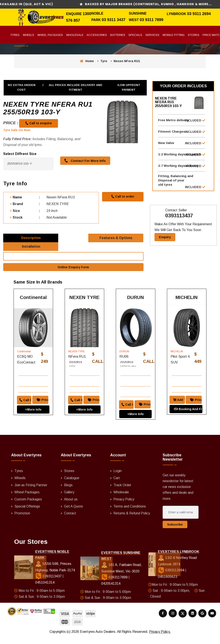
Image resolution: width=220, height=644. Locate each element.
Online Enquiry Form (73, 271)
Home (87, 61)
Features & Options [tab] (116, 239)
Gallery (69, 499)
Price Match (44, 403)
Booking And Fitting (188, 413)
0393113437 (179, 218)
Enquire (74, 14)
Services (152, 35)
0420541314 (111, 591)
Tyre (104, 61)
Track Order (122, 492)
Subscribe (175, 532)
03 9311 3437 (113, 20)
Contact (70, 520)
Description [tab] (31, 239)
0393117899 (115, 584)
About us (71, 506)
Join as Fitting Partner (31, 492)
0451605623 (168, 584)
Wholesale (75, 35)
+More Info (33, 413)
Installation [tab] (31, 250)
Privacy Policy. (160, 639)
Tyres (15, 35)
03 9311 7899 (151, 20)
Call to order (123, 196)
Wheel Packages (50, 35)
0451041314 (45, 590)
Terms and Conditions (130, 513)
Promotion (22, 520)
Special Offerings (27, 513)
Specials (135, 35)
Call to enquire (39, 123)
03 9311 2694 (199, 14)
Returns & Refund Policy (132, 520)
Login (118, 479)
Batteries (118, 35)
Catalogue (72, 485)
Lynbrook (177, 14)
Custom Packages (28, 506)
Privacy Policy (124, 506)
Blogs (68, 492)
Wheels (28, 35)
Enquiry (165, 240)
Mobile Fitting (174, 35)
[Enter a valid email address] (180, 520)
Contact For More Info (84, 160)
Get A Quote (73, 513)
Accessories (97, 35)
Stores (194, 35)
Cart (117, 485)
